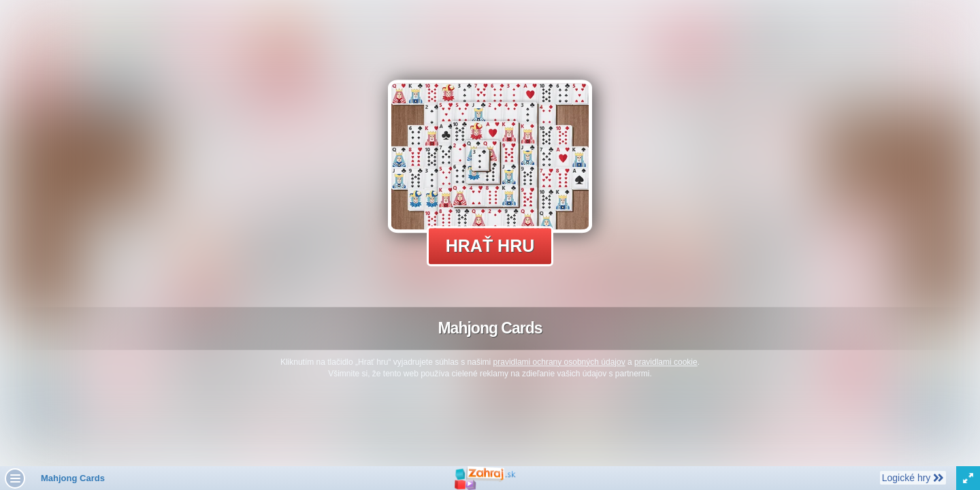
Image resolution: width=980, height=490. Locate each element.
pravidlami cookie (666, 362)
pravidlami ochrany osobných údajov (559, 362)
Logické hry (913, 477)
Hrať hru (490, 246)
